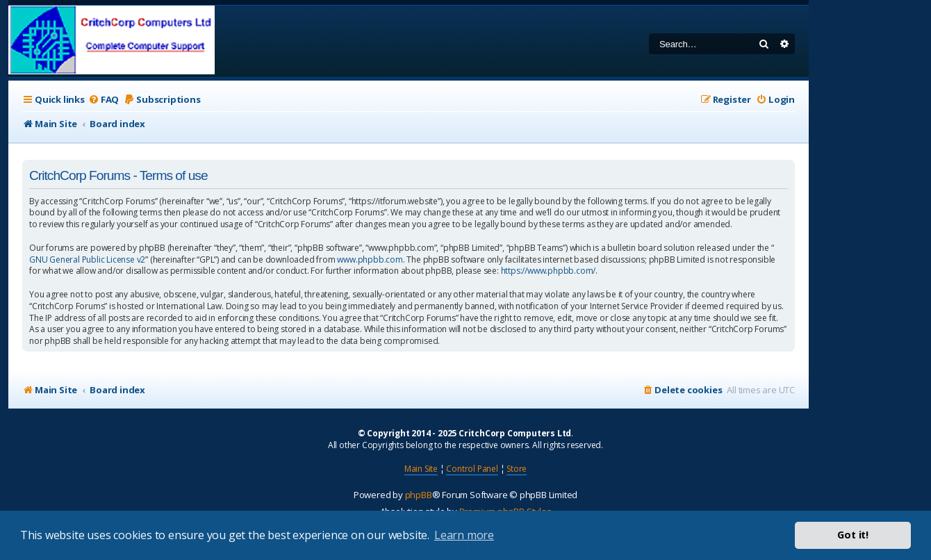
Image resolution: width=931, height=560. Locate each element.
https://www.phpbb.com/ (549, 271)
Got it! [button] (853, 535)
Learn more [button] (464, 535)
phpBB (419, 495)
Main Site (421, 469)
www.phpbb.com (370, 260)
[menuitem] (104, 100)
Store (517, 469)
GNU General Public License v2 (87, 260)
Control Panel (472, 469)
